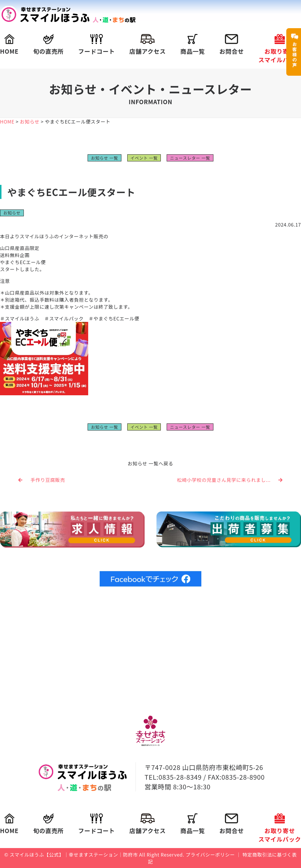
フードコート (97, 45)
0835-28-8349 (180, 777)
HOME (9, 45)
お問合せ (231, 45)
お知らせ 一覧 (104, 158)
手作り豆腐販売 (42, 480)
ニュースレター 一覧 (190, 158)
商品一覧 (193, 45)
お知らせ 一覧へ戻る (150, 463)
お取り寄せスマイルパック (280, 49)
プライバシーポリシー (210, 855)
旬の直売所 (49, 45)
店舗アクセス (148, 45)
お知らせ (12, 213)
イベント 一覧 (144, 158)
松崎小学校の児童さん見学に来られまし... (230, 480)
